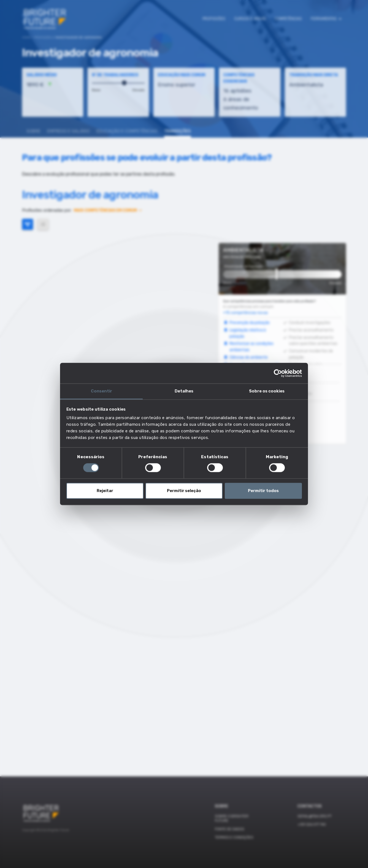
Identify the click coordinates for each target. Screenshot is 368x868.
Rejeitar (105, 491)
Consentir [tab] (102, 391)
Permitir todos (263, 491)
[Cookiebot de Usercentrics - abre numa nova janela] (278, 373)
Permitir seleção (184, 491)
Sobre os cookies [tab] (267, 391)
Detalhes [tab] (184, 391)
